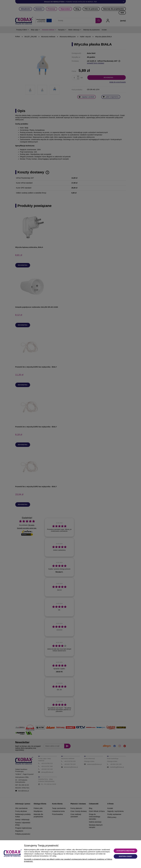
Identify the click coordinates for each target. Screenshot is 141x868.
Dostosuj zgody (125, 856)
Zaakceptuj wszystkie (125, 851)
